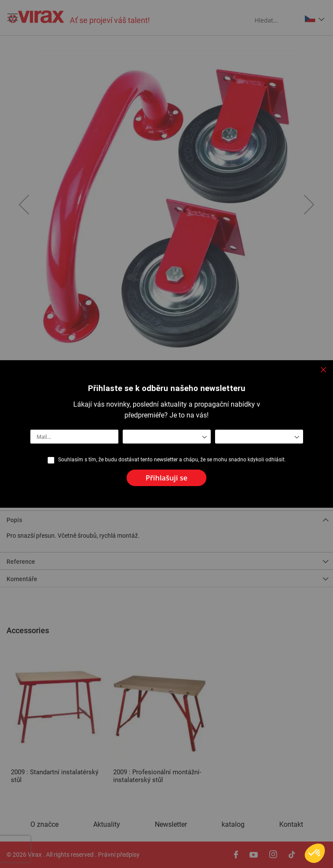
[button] (315, 853)
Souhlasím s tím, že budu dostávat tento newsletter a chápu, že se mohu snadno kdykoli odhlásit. (172, 460)
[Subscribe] (167, 478)
